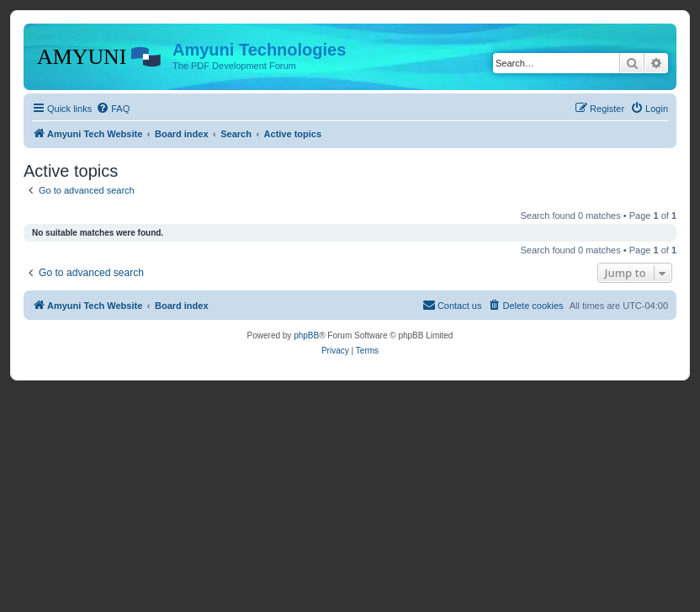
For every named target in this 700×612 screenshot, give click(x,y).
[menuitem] (113, 109)
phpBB (306, 335)
